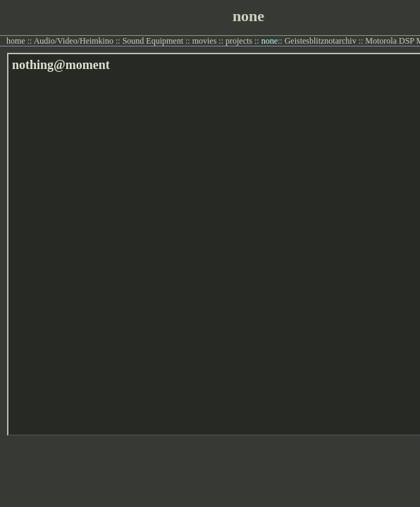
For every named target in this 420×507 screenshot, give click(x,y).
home (16, 41)
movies (205, 41)
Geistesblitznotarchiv (321, 41)
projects (239, 41)
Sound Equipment (153, 41)
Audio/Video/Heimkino (74, 41)
